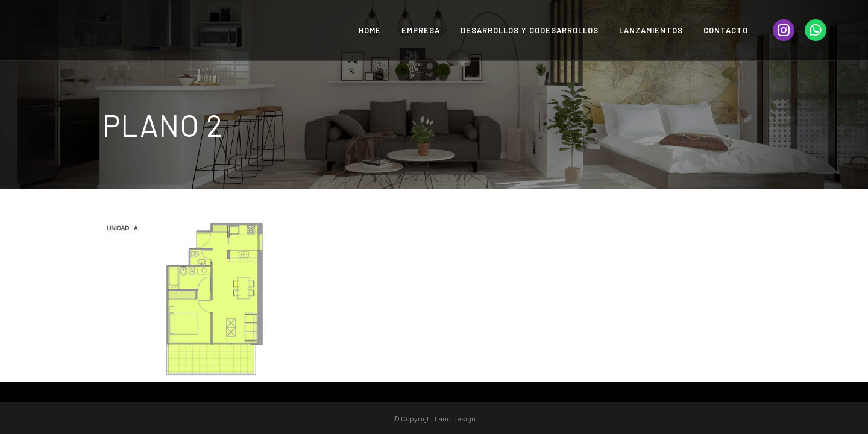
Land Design (455, 418)
